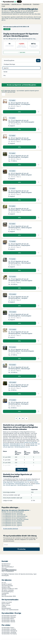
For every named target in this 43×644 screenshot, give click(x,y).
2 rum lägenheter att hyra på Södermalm (13, 521)
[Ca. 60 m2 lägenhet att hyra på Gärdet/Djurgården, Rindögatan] (24, 153)
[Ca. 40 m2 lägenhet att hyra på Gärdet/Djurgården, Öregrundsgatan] (24, 206)
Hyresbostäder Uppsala (8, 620)
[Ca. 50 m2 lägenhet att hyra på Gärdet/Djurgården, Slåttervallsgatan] (24, 224)
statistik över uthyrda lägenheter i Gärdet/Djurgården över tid (20, 446)
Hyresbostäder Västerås (8, 622)
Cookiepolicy (5, 593)
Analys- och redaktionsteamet (10, 610)
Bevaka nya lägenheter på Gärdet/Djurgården (21, 85)
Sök (38, 61)
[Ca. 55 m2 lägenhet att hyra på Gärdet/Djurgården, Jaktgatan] (24, 294)
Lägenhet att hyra (16, 4)
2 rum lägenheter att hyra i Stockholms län (13, 515)
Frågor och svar (6, 605)
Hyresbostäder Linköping (9, 629)
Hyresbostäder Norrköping (9, 634)
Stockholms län (27, 4)
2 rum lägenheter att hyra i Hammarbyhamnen (14, 516)
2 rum (3, 6)
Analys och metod (7, 602)
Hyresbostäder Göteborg (9, 617)
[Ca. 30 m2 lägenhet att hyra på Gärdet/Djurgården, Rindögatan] (24, 400)
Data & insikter (6, 604)
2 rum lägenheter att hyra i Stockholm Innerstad (15, 519)
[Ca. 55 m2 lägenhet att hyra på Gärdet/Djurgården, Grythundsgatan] (24, 312)
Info (20, 112)
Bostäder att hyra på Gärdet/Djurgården (13, 512)
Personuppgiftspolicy (8, 592)
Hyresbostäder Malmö (8, 619)
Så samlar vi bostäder (8, 590)
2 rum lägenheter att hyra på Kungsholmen (14, 518)
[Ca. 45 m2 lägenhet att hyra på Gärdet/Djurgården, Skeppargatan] (24, 241)
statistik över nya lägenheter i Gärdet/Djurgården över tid (21, 445)
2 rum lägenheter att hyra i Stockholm (12, 513)
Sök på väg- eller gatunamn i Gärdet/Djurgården (15, 510)
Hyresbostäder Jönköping (9, 632)
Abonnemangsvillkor (7, 586)
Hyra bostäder (6, 4)
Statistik (4, 607)
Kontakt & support (7, 584)
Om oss (4, 583)
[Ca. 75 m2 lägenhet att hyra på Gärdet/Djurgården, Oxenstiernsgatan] (24, 277)
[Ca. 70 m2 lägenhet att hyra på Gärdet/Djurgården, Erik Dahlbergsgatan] (24, 118)
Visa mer (20, 469)
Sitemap (4, 595)
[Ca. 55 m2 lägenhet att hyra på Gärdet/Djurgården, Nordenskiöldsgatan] (24, 347)
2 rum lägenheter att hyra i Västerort (12, 525)
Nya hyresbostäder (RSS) (9, 596)
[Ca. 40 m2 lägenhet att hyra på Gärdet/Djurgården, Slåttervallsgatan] (24, 171)
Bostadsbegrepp (6, 608)
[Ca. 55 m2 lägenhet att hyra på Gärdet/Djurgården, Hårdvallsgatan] (24, 259)
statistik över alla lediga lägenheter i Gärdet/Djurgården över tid (20, 443)
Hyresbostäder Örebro (8, 628)
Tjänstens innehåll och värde (10, 589)
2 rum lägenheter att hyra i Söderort (12, 522)
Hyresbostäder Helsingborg (9, 631)
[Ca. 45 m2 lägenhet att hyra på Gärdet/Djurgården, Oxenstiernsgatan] (24, 329)
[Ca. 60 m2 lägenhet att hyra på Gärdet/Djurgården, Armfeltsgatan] (24, 100)
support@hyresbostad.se (9, 570)
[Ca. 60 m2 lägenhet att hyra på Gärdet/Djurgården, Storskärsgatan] (24, 136)
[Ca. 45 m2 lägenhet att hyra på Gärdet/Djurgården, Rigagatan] (24, 382)
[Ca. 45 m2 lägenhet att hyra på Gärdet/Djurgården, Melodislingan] (24, 365)
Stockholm (36, 4)
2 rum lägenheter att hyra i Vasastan (12, 524)
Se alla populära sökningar (11, 529)
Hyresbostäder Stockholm (9, 616)
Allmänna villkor (6, 587)
